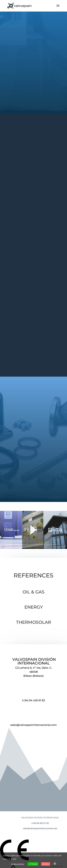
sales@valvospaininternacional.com (33, 725)
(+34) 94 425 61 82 (33, 700)
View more (21, 859)
